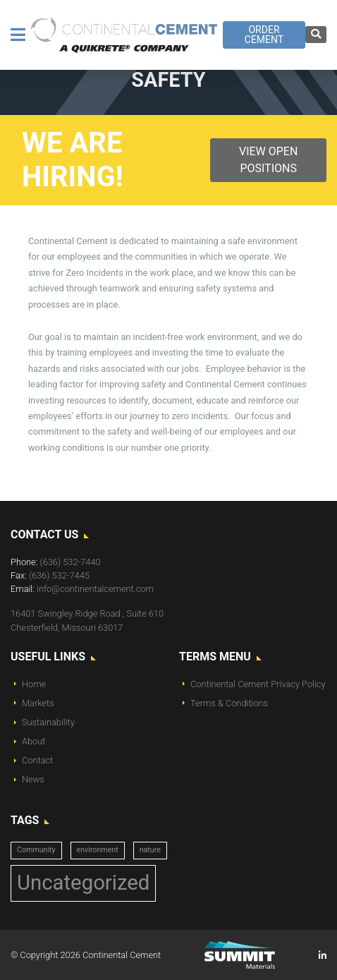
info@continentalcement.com (95, 589)
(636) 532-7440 (71, 562)
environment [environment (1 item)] (98, 850)
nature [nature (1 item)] (150, 850)
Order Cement (264, 35)
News (33, 779)
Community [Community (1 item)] (36, 850)
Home (34, 684)
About (33, 741)
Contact (37, 760)
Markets (38, 703)
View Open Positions (268, 160)
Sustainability (48, 722)
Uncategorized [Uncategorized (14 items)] (83, 883)
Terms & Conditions (229, 703)
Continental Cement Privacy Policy (258, 684)
